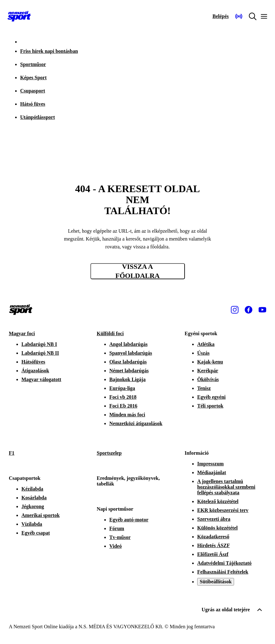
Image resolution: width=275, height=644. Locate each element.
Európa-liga (122, 388)
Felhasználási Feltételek (223, 572)
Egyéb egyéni (211, 397)
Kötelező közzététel (218, 501)
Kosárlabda (34, 498)
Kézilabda (32, 489)
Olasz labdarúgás (128, 362)
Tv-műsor (120, 537)
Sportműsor (33, 64)
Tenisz (204, 388)
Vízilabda (32, 524)
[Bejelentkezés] (221, 16)
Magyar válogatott (41, 379)
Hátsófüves (33, 362)
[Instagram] (235, 310)
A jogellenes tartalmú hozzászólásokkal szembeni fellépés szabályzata (226, 487)
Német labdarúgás (129, 371)
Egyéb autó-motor (129, 520)
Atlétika (206, 344)
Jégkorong (33, 506)
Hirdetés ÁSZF (214, 545)
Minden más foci (127, 415)
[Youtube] (262, 310)
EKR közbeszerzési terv (223, 510)
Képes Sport (33, 78)
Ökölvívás (208, 379)
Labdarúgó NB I (39, 344)
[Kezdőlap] (19, 16)
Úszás (203, 353)
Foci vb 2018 (123, 397)
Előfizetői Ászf (213, 554)
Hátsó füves (33, 104)
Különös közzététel (217, 528)
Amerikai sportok (40, 515)
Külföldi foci (110, 333)
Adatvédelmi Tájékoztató (224, 563)
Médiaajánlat (212, 472)
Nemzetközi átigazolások (136, 423)
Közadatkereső (213, 537)
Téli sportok (210, 406)
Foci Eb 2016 (123, 406)
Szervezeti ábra (214, 519)
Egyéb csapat (36, 533)
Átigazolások (35, 371)
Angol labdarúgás (128, 344)
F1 (12, 453)
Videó (115, 546)
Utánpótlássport (37, 117)
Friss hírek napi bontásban (49, 51)
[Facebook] (249, 310)
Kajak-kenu (210, 362)
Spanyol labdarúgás (131, 353)
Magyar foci (22, 333)
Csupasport (33, 91)
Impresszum (210, 464)
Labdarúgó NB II (40, 353)
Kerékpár (208, 371)
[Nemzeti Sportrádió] (239, 16)
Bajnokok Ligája (127, 379)
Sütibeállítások (216, 582)
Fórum (117, 528)
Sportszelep (109, 453)
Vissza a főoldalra (137, 271)
